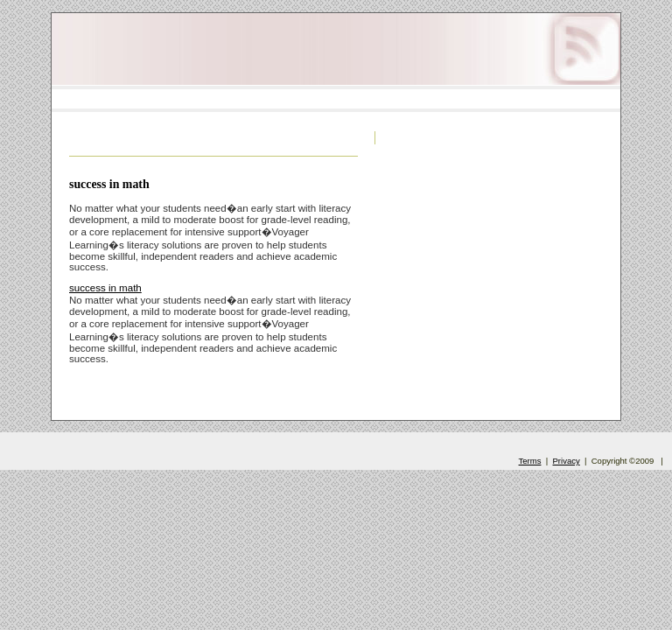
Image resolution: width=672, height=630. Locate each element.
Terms (530, 461)
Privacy (567, 461)
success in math (109, 184)
